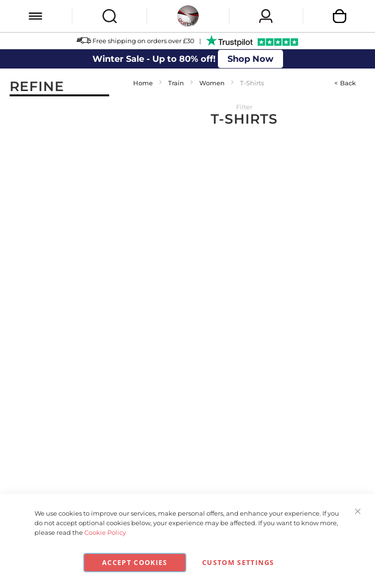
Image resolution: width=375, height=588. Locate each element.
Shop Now (250, 59)
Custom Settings (238, 562)
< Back (345, 83)
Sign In (266, 16)
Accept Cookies (135, 562)
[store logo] (188, 16)
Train (176, 83)
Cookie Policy (105, 532)
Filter (244, 107)
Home (143, 83)
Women (212, 83)
